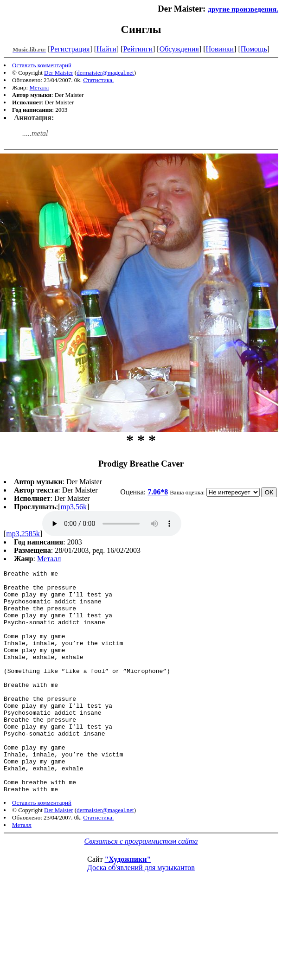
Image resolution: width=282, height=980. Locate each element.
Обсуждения (179, 49)
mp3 (112, 524)
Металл (39, 87)
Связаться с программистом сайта (141, 886)
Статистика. (98, 80)
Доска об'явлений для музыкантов (141, 912)
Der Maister (58, 73)
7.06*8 (158, 492)
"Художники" (128, 904)
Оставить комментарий (42, 65)
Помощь (254, 49)
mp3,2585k (23, 534)
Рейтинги (138, 49)
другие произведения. (243, 9)
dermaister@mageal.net (105, 73)
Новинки (220, 49)
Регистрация (70, 49)
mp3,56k (74, 507)
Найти (106, 49)
